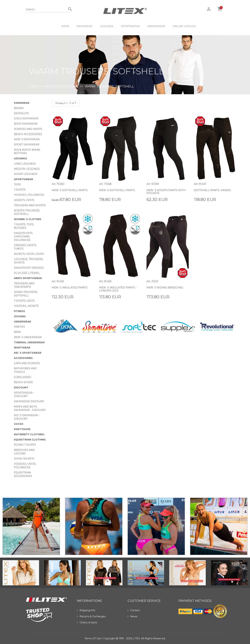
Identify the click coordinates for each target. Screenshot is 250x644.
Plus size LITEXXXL (27, 273)
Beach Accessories (28, 134)
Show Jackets (24, 459)
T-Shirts (20, 190)
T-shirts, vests (24, 301)
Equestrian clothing (30, 440)
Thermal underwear (29, 342)
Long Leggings (25, 164)
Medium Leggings (27, 169)
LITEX (33, 86)
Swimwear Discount (29, 401)
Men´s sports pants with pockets (163, 192)
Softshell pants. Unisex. (214, 190)
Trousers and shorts (30, 205)
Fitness (19, 311)
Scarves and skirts (28, 129)
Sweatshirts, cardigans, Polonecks (23, 237)
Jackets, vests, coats (29, 254)
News (132, 616)
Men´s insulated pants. (71, 287)
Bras (17, 332)
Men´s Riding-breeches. (166, 287)
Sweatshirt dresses (29, 268)
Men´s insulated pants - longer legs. (119, 289)
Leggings (107, 26)
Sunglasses (22, 377)
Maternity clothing (29, 434)
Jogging (20, 316)
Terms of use (93, 638)
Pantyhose (22, 429)
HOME (65, 26)
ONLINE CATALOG (184, 26)
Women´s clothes (28, 219)
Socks (19, 424)
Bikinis (19, 108)
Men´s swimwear (27, 139)
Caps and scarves (27, 363)
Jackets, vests (24, 200)
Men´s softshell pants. (71, 190)
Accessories (23, 358)
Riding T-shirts (25, 445)
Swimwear (84, 26)
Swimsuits (21, 113)
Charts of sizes (87, 622)
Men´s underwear (28, 337)
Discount (21, 388)
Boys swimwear (26, 124)
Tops (17, 184)
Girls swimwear (26, 119)
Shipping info (86, 610)
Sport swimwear (27, 145)
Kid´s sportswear (28, 353)
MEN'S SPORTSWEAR (61, 86)
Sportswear (130, 26)
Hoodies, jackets (26, 306)
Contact (134, 610)
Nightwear (22, 348)
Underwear (156, 26)
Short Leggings (26, 174)
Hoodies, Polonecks (29, 195)
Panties (19, 327)
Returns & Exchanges (91, 616)
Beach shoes (23, 382)
